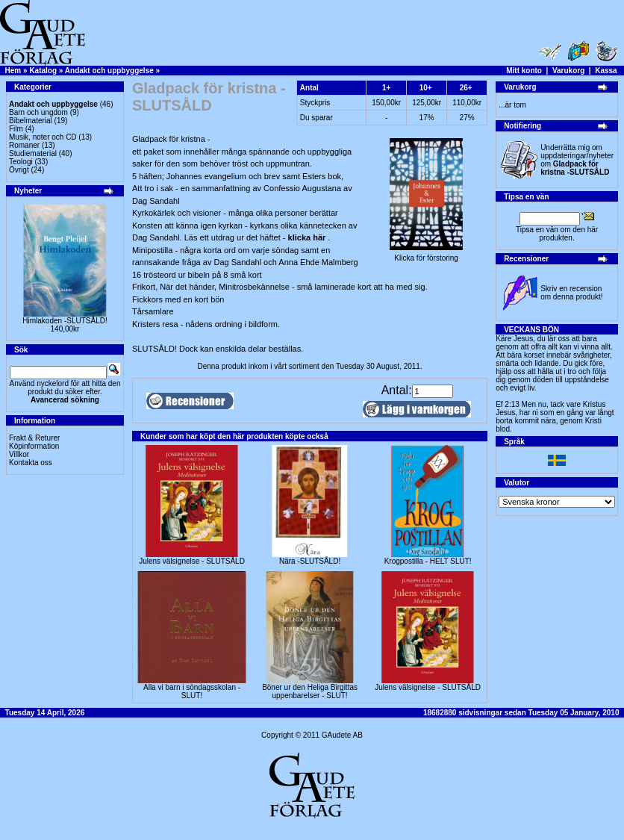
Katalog (43, 71)
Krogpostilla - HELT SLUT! (428, 561)
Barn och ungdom (38, 112)
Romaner (24, 145)
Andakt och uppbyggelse (109, 71)
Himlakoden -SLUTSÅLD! (65, 321)
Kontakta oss (31, 463)
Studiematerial (33, 153)
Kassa (606, 71)
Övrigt (19, 170)
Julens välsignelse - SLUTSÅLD (192, 561)
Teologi (21, 162)
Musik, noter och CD (43, 137)
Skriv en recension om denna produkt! (571, 293)
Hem (13, 71)
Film (16, 129)
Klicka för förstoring (426, 255)
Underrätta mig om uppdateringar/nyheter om (577, 160)
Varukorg (568, 71)
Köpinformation (34, 446)
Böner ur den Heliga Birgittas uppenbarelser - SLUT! (310, 691)
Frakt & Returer (34, 438)
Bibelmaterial (31, 121)
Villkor (19, 454)
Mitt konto (524, 71)
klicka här (308, 237)
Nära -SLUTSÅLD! (310, 561)
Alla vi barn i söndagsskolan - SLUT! (192, 691)
